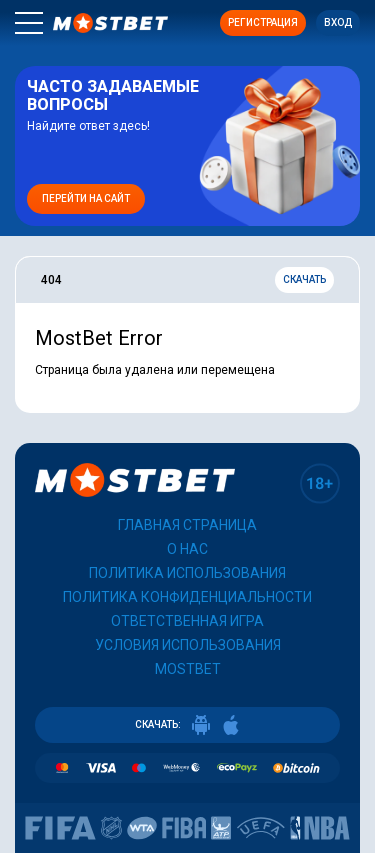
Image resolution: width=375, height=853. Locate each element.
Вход (338, 22)
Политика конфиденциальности (187, 597)
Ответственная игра (187, 621)
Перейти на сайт (86, 198)
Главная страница (187, 525)
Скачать (304, 279)
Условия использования (188, 645)
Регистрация (263, 22)
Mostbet (188, 669)
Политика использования (187, 573)
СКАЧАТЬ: (188, 725)
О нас (187, 549)
